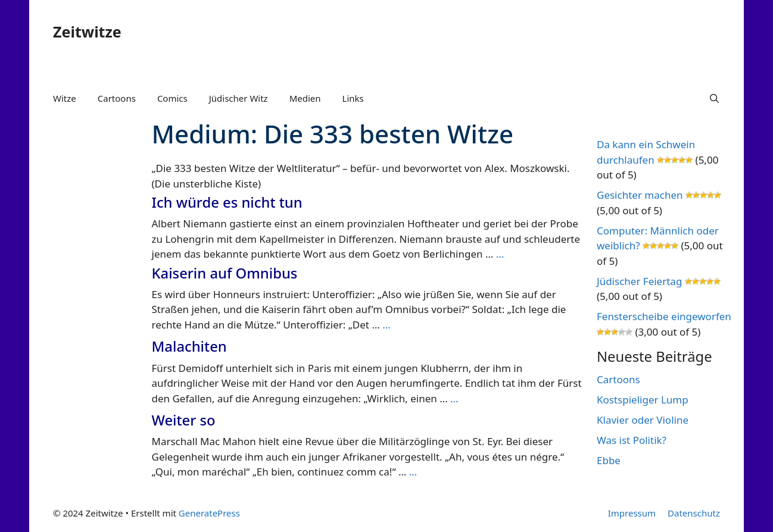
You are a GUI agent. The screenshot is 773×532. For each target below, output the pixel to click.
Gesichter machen (640, 195)
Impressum (632, 513)
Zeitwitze (87, 32)
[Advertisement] (91, 302)
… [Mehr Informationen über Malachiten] (454, 398)
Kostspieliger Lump (643, 400)
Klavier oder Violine (643, 420)
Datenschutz (694, 513)
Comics (172, 98)
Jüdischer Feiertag (639, 281)
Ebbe (609, 460)
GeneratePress (209, 513)
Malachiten (189, 346)
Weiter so (184, 420)
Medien (305, 98)
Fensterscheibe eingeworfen (664, 316)
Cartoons (117, 98)
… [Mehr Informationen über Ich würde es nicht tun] (500, 254)
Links (353, 98)
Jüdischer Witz (239, 98)
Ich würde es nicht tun (227, 202)
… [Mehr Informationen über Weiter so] (413, 472)
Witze (65, 98)
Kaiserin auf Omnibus (225, 273)
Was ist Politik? (632, 440)
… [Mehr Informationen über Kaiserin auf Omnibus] (386, 325)
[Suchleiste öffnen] (714, 98)
